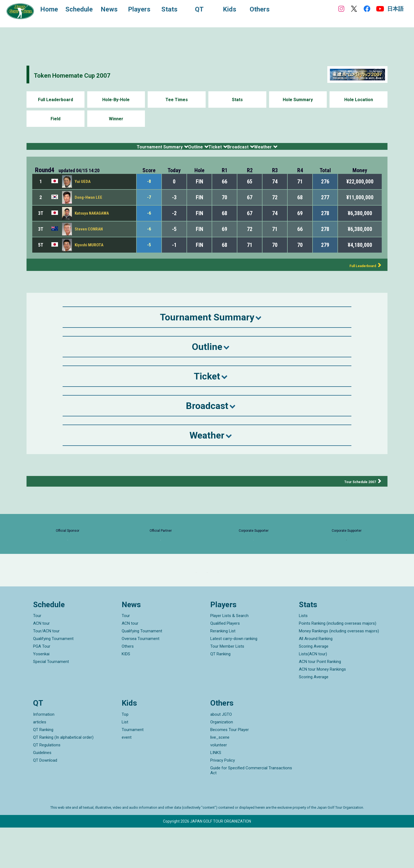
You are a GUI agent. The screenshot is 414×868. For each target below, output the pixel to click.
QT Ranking (220, 695)
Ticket (218, 150)
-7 (149, 204)
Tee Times (177, 100)
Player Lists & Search (229, 656)
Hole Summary (298, 100)
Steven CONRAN (90, 236)
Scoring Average (314, 687)
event (127, 778)
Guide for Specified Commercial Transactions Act (251, 811)
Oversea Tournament (141, 679)
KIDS (126, 695)
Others (128, 687)
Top (125, 755)
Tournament (133, 770)
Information (44, 755)
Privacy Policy (223, 801)
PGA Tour (42, 687)
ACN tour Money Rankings (322, 710)
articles (40, 762)
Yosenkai (41, 695)
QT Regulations (47, 785)
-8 (149, 188)
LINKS (216, 793)
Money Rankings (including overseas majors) (339, 672)
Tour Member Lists (227, 687)
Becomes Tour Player (230, 770)
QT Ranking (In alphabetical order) (63, 778)
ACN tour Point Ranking (320, 702)
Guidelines (42, 793)
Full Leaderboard (55, 100)
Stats (237, 100)
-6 (149, 220)
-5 (149, 252)
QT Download (45, 801)
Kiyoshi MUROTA (90, 251)
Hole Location (359, 100)
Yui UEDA (83, 188)
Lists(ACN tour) (313, 695)
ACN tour (41, 664)
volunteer (219, 785)
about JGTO (221, 755)
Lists (303, 656)
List (125, 762)
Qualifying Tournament (53, 679)
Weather (304, 150)
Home (55, 10)
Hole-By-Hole (116, 100)
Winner (116, 119)
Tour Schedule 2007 (354, 488)
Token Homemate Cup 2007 (92, 74)
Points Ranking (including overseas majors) (338, 664)
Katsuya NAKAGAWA (94, 220)
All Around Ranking (316, 679)
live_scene (220, 778)
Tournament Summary (123, 150)
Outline (182, 150)
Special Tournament (51, 702)
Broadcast (260, 150)
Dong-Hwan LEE (89, 204)
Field (55, 119)
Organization (222, 762)
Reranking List (223, 672)
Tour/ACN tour (46, 672)
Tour (37, 656)
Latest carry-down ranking (234, 679)
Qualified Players (225, 664)
